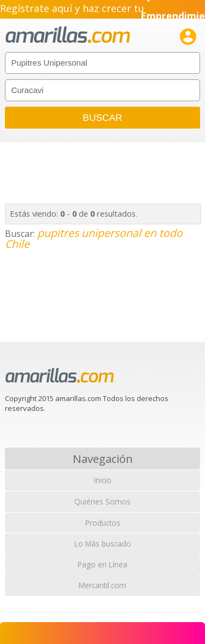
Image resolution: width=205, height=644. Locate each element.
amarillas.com (68, 35)
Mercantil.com (102, 585)
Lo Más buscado (103, 544)
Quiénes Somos (102, 501)
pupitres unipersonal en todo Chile (94, 238)
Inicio (103, 480)
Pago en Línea (102, 564)
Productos (103, 523)
